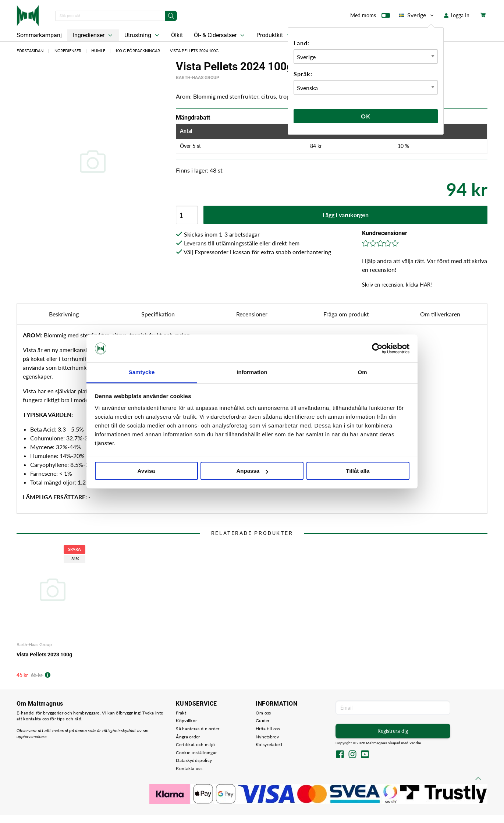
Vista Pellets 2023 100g (44, 655)
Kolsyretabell (269, 744)
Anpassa (252, 471)
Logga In (457, 15)
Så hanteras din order (198, 729)
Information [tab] (252, 373)
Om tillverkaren (440, 314)
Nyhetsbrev (267, 737)
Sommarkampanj (39, 35)
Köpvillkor (186, 721)
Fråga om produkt (346, 314)
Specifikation (158, 314)
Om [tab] (362, 373)
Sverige (417, 15)
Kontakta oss (189, 768)
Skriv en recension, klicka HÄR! (397, 285)
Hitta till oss (268, 729)
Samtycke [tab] (142, 373)
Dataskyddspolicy (194, 760)
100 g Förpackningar (138, 51)
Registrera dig (393, 731)
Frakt (181, 713)
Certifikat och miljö (195, 744)
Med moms (370, 17)
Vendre (415, 743)
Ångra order (188, 737)
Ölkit (177, 35)
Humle (98, 51)
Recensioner (252, 314)
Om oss (263, 713)
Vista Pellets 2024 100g (194, 51)
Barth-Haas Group (198, 78)
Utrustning (143, 35)
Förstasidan (30, 51)
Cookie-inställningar (196, 753)
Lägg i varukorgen (346, 215)
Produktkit (274, 35)
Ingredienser (93, 35)
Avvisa (146, 471)
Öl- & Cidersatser (220, 35)
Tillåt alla (358, 471)
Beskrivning (64, 314)
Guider (263, 721)
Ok (366, 116)
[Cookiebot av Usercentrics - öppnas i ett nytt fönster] (377, 348)
